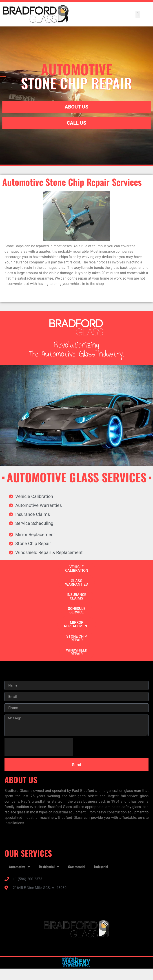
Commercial (77, 867)
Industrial (101, 867)
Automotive (19, 867)
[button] (138, 14)
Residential (49, 867)
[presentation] (39, 747)
